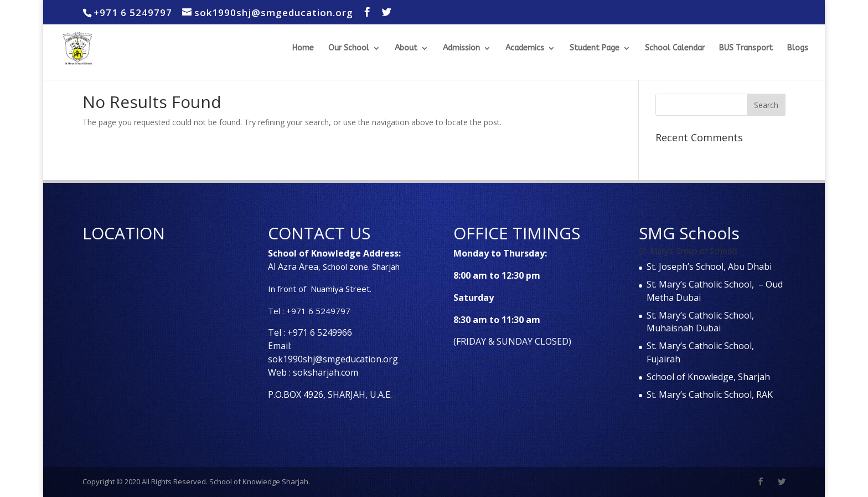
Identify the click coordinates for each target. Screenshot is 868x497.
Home (303, 48)
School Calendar (675, 48)
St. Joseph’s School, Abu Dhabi (709, 267)
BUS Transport (746, 48)
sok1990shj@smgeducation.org (333, 359)
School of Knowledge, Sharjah (708, 377)
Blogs (798, 48)
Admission (461, 48)
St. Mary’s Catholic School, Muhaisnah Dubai (700, 322)
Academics (525, 48)
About (406, 48)
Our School (349, 48)
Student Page (595, 48)
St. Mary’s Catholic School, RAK (710, 394)
